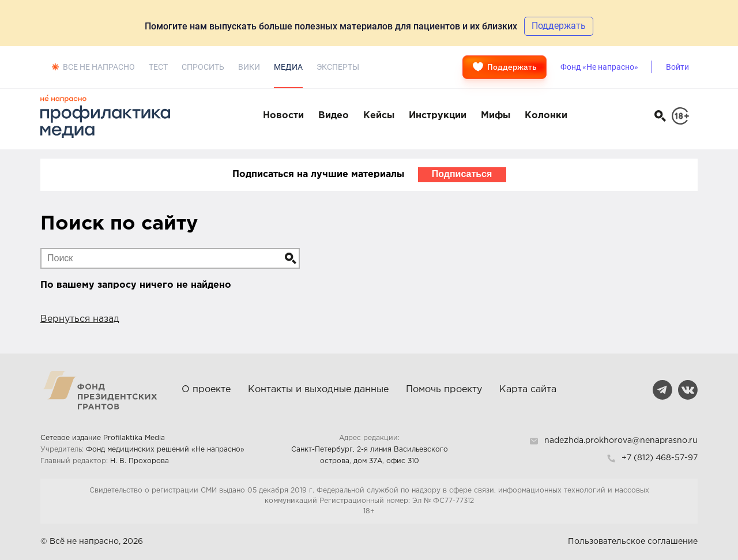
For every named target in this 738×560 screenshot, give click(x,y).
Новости (283, 116)
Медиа (288, 67)
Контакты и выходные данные (318, 390)
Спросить (203, 67)
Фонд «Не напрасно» (599, 67)
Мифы (496, 116)
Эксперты (338, 67)
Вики (249, 67)
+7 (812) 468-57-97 (660, 458)
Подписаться (462, 174)
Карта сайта (528, 390)
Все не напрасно (99, 67)
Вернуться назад (80, 319)
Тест (158, 67)
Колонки (546, 116)
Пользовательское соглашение (633, 542)
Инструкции (438, 116)
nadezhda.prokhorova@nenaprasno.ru (621, 441)
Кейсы (379, 116)
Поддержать (504, 67)
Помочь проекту (444, 390)
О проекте (206, 390)
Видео (334, 116)
